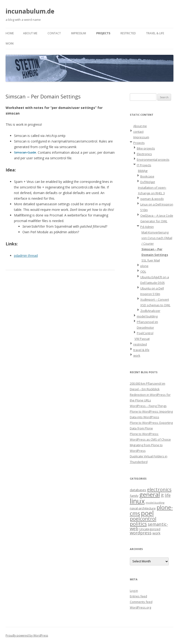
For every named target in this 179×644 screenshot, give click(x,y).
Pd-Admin (147, 227)
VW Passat (142, 339)
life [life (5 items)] (168, 495)
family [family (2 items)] (134, 496)
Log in (134, 591)
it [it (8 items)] (162, 495)
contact (54, 33)
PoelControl (145, 333)
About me (30, 33)
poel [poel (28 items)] (147, 513)
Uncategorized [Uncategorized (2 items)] (150, 529)
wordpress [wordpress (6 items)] (141, 533)
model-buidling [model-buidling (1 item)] (155, 503)
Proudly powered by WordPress (27, 635)
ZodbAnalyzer (150, 311)
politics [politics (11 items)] (138, 524)
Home (10, 33)
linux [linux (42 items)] (137, 501)
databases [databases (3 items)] (138, 490)
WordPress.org (140, 607)
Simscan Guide (25, 152)
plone (144, 266)
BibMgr (143, 171)
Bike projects (146, 148)
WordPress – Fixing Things (148, 406)
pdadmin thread (26, 256)
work (10, 44)
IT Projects (144, 165)
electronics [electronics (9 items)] (159, 489)
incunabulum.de (30, 11)
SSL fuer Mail (151, 260)
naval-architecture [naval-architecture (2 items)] (143, 508)
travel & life (155, 33)
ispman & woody (152, 199)
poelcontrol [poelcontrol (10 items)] (143, 519)
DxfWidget (148, 182)
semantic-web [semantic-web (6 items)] (149, 526)
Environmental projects (153, 160)
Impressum (79, 33)
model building (147, 316)
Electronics (144, 154)
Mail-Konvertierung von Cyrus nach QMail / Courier (157, 238)
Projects (103, 33)
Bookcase (147, 176)
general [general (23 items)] (150, 494)
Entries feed (138, 596)
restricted (128, 33)
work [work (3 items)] (156, 533)
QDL (143, 272)
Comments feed (141, 602)
